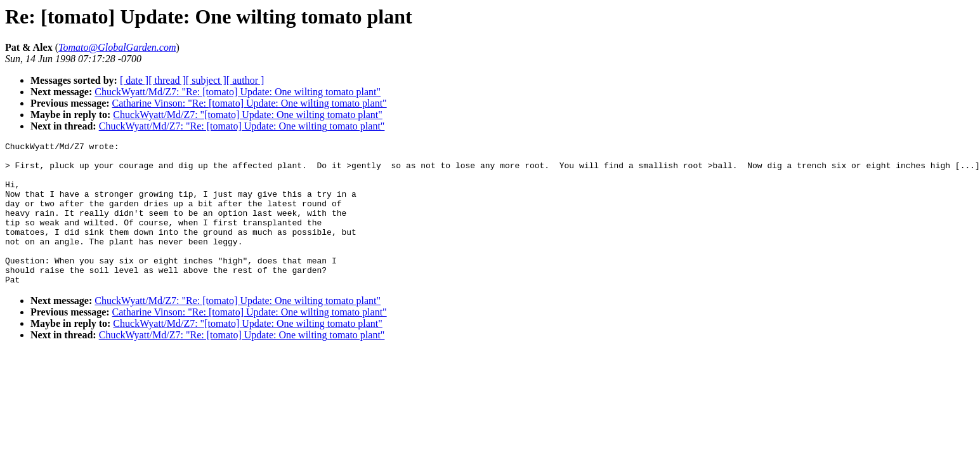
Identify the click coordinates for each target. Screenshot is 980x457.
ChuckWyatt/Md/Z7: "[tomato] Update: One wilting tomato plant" (247, 115)
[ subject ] (206, 80)
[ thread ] (167, 80)
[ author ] (245, 80)
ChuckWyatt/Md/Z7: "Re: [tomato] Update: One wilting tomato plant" (238, 92)
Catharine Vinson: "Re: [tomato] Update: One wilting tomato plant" (250, 103)
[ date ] (134, 80)
